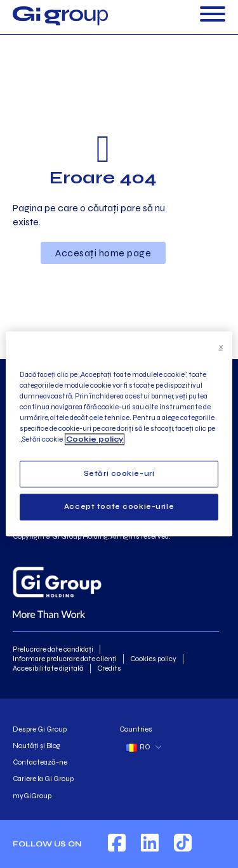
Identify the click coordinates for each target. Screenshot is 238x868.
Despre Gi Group (40, 729)
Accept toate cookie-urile (119, 507)
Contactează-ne (40, 762)
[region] (119, 434)
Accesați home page (103, 253)
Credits (109, 668)
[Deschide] (213, 16)
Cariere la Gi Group (43, 779)
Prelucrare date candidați (53, 649)
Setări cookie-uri (119, 474)
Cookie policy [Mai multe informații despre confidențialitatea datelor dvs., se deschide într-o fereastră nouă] (95, 440)
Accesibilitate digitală (48, 668)
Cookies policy (153, 659)
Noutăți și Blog (36, 746)
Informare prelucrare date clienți (65, 659)
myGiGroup (32, 796)
